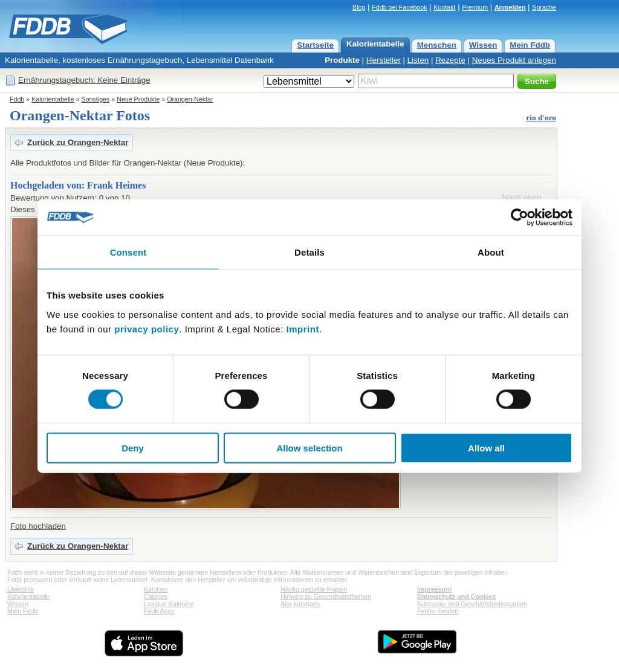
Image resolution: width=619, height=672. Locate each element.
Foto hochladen (38, 526)
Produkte (342, 60)
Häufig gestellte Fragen (314, 589)
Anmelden (510, 7)
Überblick (21, 589)
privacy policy (147, 328)
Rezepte (450, 60)
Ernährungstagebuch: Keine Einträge (84, 80)
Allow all (486, 447)
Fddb (17, 99)
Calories (156, 596)
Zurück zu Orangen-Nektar (78, 142)
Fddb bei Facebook (399, 7)
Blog (359, 7)
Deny (133, 447)
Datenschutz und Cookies (456, 596)
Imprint (303, 328)
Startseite (315, 45)
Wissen (483, 45)
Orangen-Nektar (190, 99)
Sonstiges (96, 99)
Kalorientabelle (375, 44)
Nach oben (522, 197)
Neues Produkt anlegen (514, 60)
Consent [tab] (128, 252)
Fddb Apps (159, 611)
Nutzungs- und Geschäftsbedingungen (472, 604)
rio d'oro (541, 118)
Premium (475, 7)
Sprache (544, 7)
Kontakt (444, 7)
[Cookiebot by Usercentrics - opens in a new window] (520, 218)
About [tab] (491, 252)
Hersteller (384, 60)
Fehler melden (438, 611)
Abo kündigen (300, 604)
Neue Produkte (138, 99)
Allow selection (309, 447)
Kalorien (156, 589)
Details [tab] (309, 252)
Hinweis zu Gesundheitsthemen (326, 596)
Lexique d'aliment (169, 604)
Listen (418, 60)
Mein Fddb (530, 45)
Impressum (434, 589)
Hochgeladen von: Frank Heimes (78, 185)
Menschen (437, 45)
